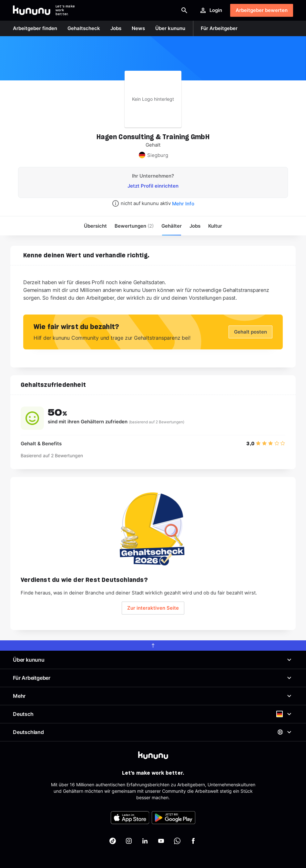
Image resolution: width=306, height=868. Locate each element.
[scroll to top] (153, 646)
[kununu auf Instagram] (129, 841)
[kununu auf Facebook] (193, 841)
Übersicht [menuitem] (95, 226)
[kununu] (153, 755)
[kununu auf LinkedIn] (145, 841)
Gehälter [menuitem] (172, 226)
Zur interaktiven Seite (153, 608)
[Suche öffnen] (184, 10)
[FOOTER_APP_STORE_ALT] (130, 818)
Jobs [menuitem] (195, 226)
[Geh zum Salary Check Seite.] (153, 529)
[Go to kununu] (32, 10)
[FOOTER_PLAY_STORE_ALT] (173, 818)
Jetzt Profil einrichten (153, 186)
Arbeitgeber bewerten (262, 10)
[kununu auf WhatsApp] (177, 841)
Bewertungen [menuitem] (134, 226)
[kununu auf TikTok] (113, 841)
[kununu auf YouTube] (161, 841)
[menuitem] (215, 226)
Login (211, 10)
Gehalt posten (250, 332)
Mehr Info (183, 204)
